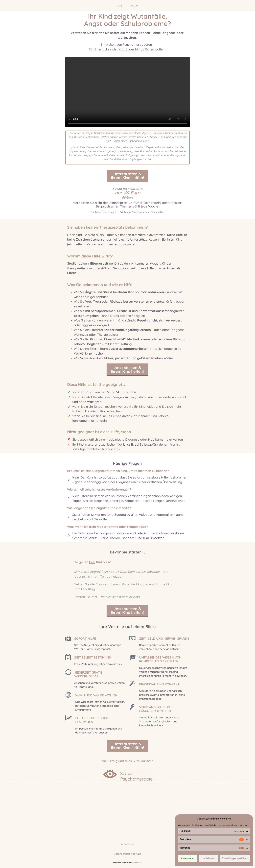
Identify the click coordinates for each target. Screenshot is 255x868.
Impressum (127, 845)
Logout (134, 5)
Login (120, 5)
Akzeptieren (188, 858)
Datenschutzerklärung (127, 855)
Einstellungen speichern (235, 858)
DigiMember (137, 864)
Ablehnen (208, 858)
